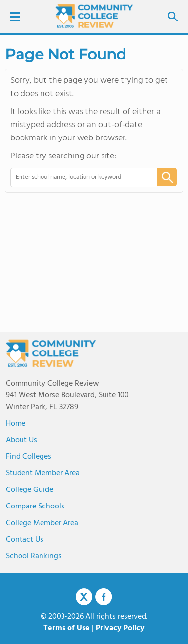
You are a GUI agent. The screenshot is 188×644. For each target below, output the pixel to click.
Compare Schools (35, 507)
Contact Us (25, 540)
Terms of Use (67, 628)
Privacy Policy (120, 628)
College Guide (30, 490)
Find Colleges (29, 457)
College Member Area (42, 523)
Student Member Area (43, 473)
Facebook (104, 597)
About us (21, 440)
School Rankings (34, 556)
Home (16, 424)
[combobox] (77, 177)
